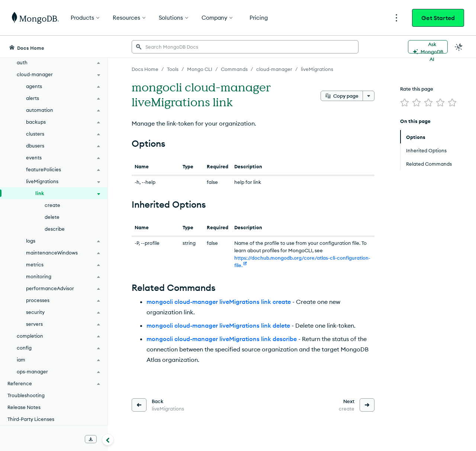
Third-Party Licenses (31, 419)
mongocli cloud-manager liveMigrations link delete (218, 325)
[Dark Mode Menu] (459, 47)
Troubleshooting (26, 395)
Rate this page (417, 89)
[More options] (369, 96)
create (52, 205)
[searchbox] (245, 47)
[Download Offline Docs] (91, 439)
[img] (405, 103)
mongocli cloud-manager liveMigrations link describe (222, 339)
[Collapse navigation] (108, 439)
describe (55, 229)
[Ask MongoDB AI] (428, 47)
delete (52, 217)
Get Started (438, 18)
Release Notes (24, 407)
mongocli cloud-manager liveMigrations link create (219, 302)
